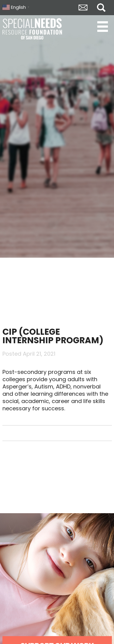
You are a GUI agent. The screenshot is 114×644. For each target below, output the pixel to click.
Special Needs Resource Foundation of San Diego (33, 29)
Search (101, 8)
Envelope (83, 8)
